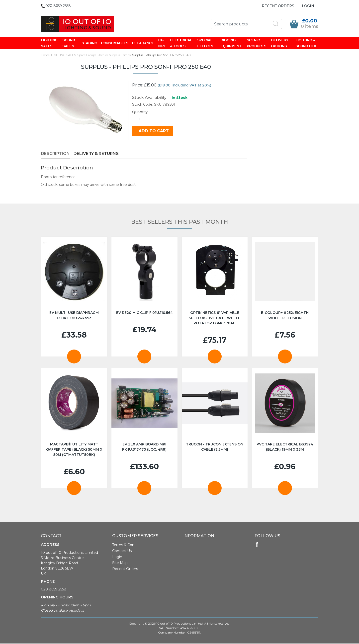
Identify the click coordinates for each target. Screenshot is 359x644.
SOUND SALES (69, 43)
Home (45, 55)
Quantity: (140, 112)
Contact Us (122, 551)
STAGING (89, 43)
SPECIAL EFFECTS (205, 43)
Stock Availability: (150, 98)
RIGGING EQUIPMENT (231, 43)
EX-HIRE (162, 43)
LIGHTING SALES (49, 43)
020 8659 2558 (54, 590)
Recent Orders (278, 6)
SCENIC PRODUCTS (257, 43)
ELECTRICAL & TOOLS (181, 43)
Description (55, 154)
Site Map (120, 563)
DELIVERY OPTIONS (280, 43)
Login (308, 6)
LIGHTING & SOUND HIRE (307, 43)
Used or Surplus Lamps (114, 55)
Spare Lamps (87, 55)
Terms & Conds (125, 545)
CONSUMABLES (115, 43)
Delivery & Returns (96, 154)
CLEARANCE (143, 43)
